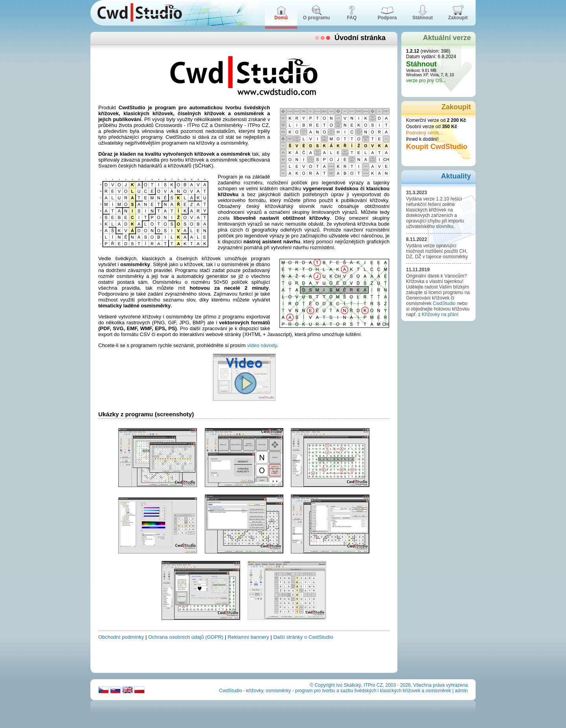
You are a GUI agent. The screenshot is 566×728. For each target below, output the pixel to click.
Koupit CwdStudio (437, 147)
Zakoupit (456, 107)
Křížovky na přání (440, 314)
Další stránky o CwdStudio (303, 637)
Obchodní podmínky (121, 637)
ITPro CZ (373, 685)
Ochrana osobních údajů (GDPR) (186, 637)
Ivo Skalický (348, 685)
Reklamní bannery (248, 637)
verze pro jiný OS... (426, 81)
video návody (262, 345)
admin (461, 691)
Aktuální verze (447, 38)
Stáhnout (421, 64)
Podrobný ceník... (424, 133)
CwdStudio (444, 303)
